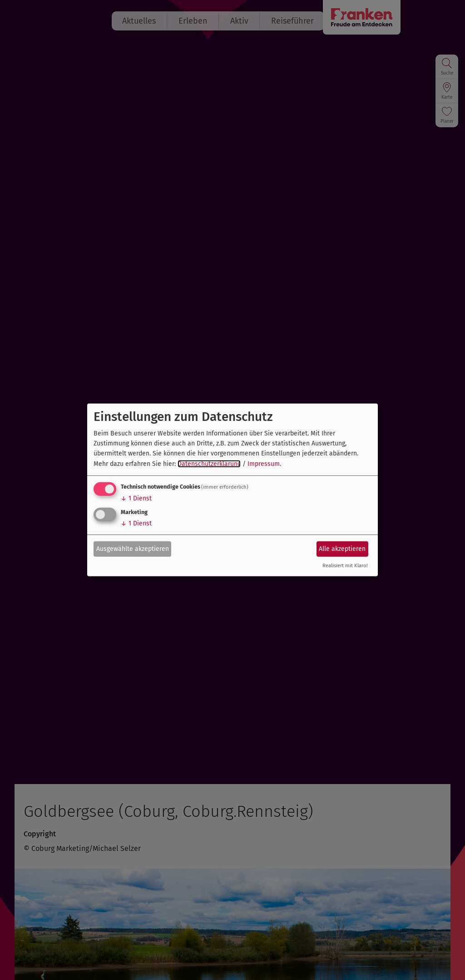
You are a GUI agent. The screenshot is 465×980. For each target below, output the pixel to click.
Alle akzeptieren (342, 548)
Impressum (264, 464)
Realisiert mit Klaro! (345, 566)
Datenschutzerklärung (209, 464)
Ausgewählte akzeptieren (133, 548)
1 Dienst (136, 498)
